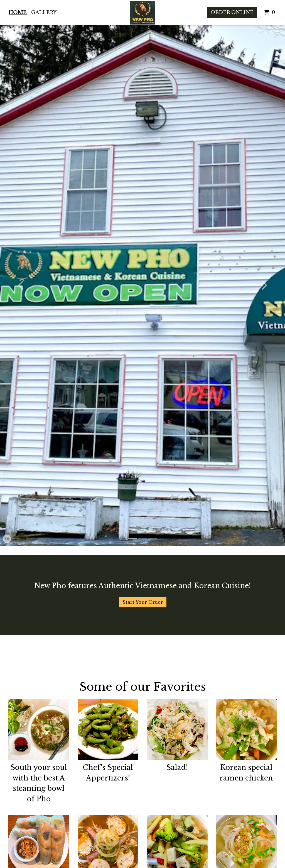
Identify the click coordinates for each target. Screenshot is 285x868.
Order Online (232, 12)
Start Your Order (143, 602)
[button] (21, 285)
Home (18, 12)
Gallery (44, 12)
